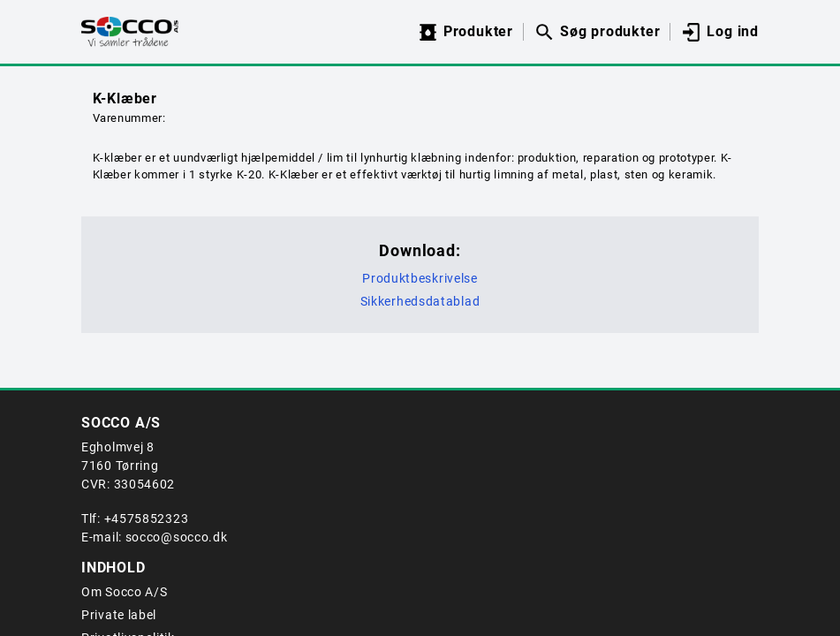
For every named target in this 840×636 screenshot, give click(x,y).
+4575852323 (147, 519)
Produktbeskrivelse (420, 278)
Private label (119, 615)
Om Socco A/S (124, 592)
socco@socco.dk (177, 537)
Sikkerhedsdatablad (420, 301)
